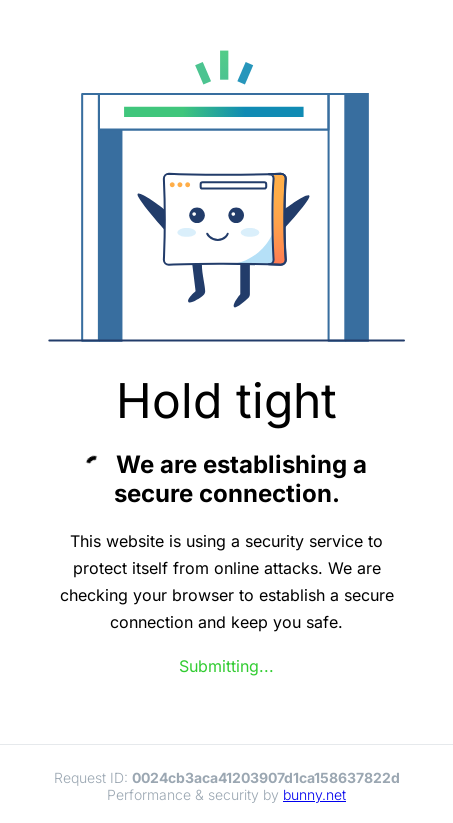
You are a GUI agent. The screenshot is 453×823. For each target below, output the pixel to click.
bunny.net (314, 794)
